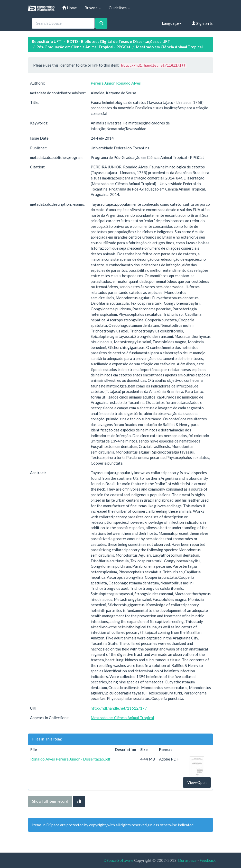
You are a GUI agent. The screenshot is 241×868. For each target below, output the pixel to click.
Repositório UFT (47, 41)
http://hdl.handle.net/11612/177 (119, 708)
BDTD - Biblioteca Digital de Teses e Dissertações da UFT (119, 41)
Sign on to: (203, 23)
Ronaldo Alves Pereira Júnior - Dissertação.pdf (70, 759)
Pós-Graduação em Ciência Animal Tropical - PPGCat (84, 47)
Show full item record (50, 801)
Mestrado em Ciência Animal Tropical (169, 47)
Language (172, 23)
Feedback (208, 860)
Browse (93, 8)
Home (69, 8)
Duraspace (187, 860)
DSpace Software (118, 860)
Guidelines (119, 8)
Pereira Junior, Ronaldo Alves (116, 83)
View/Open (197, 782)
